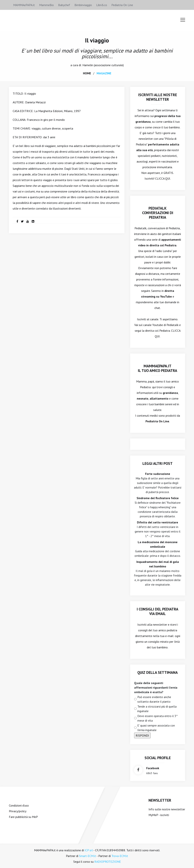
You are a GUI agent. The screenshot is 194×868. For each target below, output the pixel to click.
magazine (104, 73)
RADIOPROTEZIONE (108, 861)
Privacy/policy (18, 811)
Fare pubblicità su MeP (23, 817)
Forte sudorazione (158, 474)
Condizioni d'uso (19, 805)
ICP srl (89, 850)
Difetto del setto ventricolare (158, 522)
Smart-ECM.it (88, 856)
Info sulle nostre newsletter (167, 809)
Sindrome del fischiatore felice (158, 498)
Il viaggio (97, 40)
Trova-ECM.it (120, 856)
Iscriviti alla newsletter (152, 624)
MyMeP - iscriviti (159, 815)
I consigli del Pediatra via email (158, 611)
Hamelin (88, 65)
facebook (153, 768)
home (87, 73)
